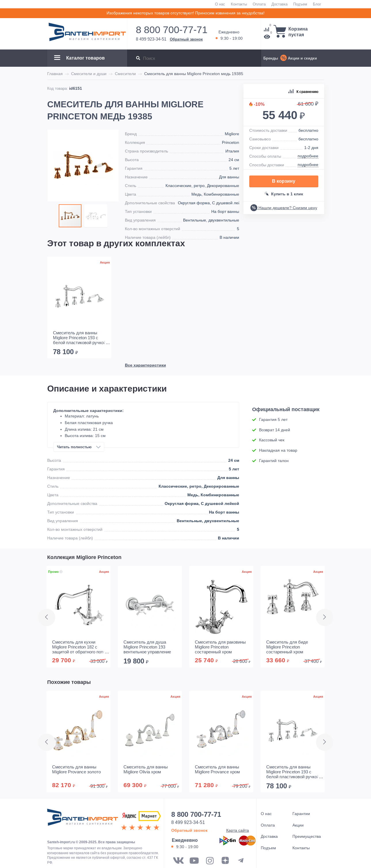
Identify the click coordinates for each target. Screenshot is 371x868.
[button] (96, 216)
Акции (298, 825)
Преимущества (307, 836)
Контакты (239, 4)
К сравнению (303, 92)
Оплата (259, 4)
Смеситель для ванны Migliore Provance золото (76, 769)
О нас (220, 4)
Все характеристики (145, 226)
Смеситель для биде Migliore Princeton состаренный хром (287, 647)
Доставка (279, 4)
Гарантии (301, 814)
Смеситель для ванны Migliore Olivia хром (146, 769)
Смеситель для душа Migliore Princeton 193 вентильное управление (147, 647)
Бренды (271, 58)
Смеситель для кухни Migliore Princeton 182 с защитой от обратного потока (81, 647)
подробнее (308, 156)
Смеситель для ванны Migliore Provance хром (217, 769)
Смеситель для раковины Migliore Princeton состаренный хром (220, 647)
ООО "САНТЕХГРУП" (83, 820)
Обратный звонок (186, 39)
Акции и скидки (302, 58)
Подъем (300, 4)
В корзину (284, 181)
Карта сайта (238, 830)
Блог (317, 4)
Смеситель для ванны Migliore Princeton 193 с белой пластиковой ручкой (79, 343)
